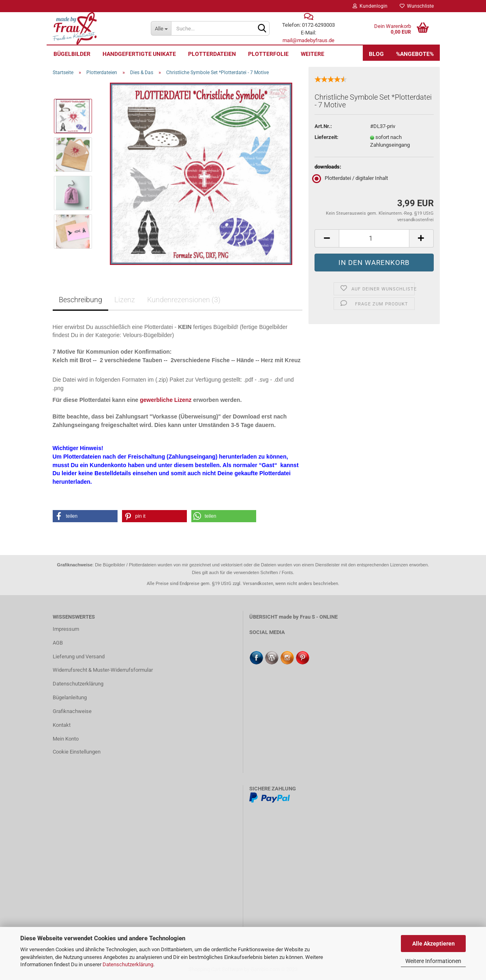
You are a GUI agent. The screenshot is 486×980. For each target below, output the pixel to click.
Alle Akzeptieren (434, 944)
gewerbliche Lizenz (166, 400)
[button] (85, 516)
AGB (58, 643)
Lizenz (125, 300)
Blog (376, 54)
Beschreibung (80, 300)
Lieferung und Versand (79, 657)
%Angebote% (415, 54)
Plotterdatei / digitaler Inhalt (351, 178)
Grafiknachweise (72, 711)
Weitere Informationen (433, 961)
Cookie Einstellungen (77, 752)
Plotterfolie (268, 54)
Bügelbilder (72, 54)
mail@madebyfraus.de (308, 40)
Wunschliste (417, 6)
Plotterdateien (212, 54)
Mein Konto (66, 739)
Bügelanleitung (70, 697)
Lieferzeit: (326, 137)
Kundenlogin (370, 6)
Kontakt (62, 725)
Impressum (66, 629)
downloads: (328, 167)
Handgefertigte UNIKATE (139, 54)
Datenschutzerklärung (128, 964)
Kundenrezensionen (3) (184, 300)
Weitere (313, 54)
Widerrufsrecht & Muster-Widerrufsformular (103, 670)
